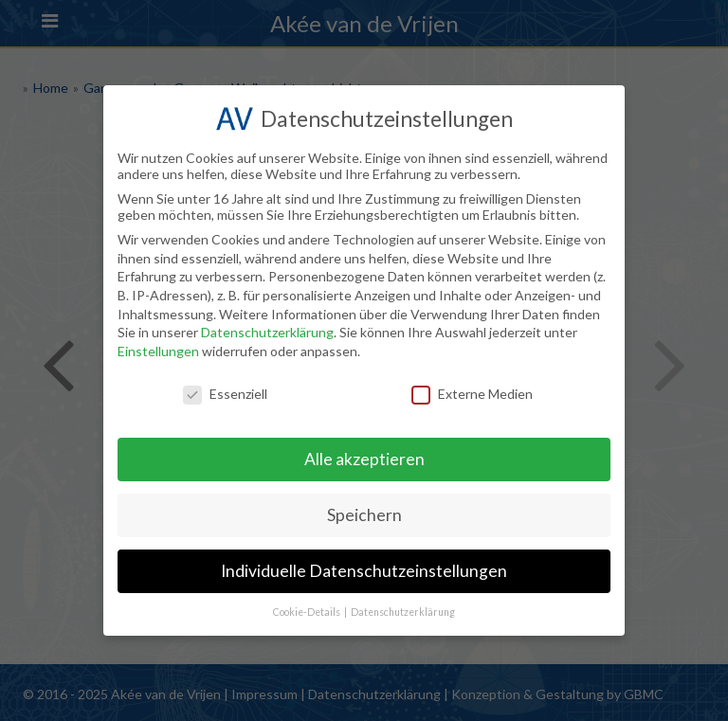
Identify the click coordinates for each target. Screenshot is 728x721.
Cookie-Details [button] (308, 612)
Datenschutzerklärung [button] (403, 612)
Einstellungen (158, 351)
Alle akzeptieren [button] (364, 459)
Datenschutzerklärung (267, 332)
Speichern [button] (364, 515)
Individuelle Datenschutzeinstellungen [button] (364, 571)
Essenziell (225, 394)
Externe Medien (472, 394)
